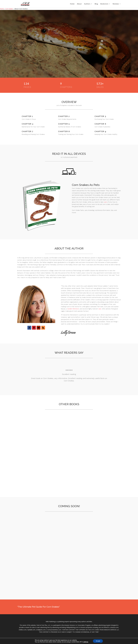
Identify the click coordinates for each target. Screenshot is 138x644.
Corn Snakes (9, 9)
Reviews (116, 4)
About (79, 4)
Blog (96, 4)
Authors (87, 4)
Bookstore (104, 4)
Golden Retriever (73, 309)
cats (100, 309)
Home (72, 4)
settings (86, 642)
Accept (98, 641)
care (105, 202)
